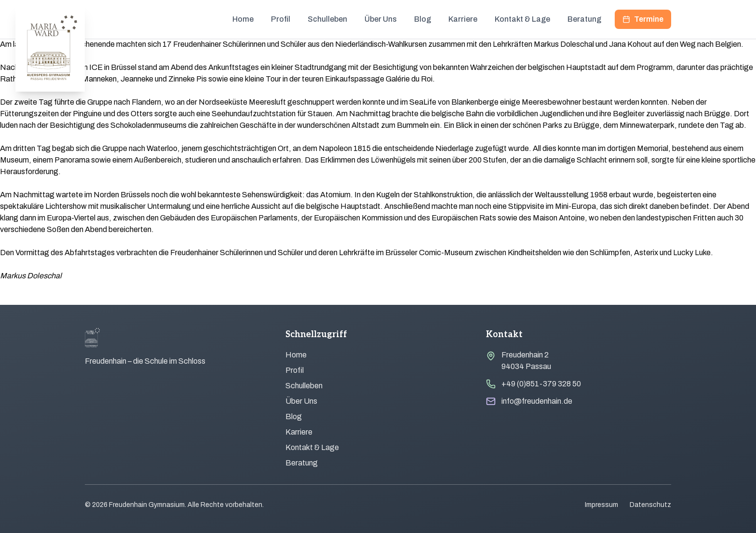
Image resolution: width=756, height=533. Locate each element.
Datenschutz (650, 505)
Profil (281, 19)
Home (243, 19)
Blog (423, 19)
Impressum (601, 505)
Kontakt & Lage (522, 19)
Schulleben (327, 19)
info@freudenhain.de (537, 401)
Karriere (463, 19)
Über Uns (381, 19)
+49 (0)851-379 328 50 (541, 384)
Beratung (584, 19)
